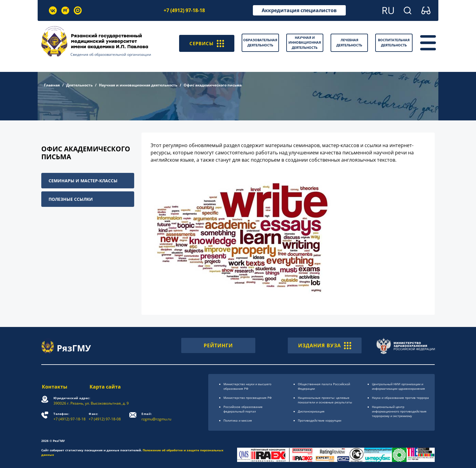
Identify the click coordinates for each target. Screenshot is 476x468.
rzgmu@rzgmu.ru (157, 417)
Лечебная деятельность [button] (349, 42)
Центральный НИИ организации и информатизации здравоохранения (398, 386)
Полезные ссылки (71, 199)
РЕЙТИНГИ (218, 345)
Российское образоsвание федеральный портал (243, 409)
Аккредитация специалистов (299, 10)
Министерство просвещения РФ (248, 398)
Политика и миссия (238, 420)
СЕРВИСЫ (206, 43)
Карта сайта (105, 387)
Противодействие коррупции (320, 420)
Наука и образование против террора (400, 398)
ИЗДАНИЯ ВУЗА (325, 345)
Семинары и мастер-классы (83, 181)
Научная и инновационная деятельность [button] (305, 42)
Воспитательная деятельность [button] (394, 42)
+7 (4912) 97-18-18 (184, 10)
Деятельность (79, 85)
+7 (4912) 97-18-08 (105, 417)
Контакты (54, 387)
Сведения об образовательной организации (111, 54)
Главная (52, 85)
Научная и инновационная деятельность (138, 85)
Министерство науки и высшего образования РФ (247, 386)
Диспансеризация (311, 411)
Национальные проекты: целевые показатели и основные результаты (325, 400)
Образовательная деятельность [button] (260, 42)
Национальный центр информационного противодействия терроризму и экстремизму (399, 411)
